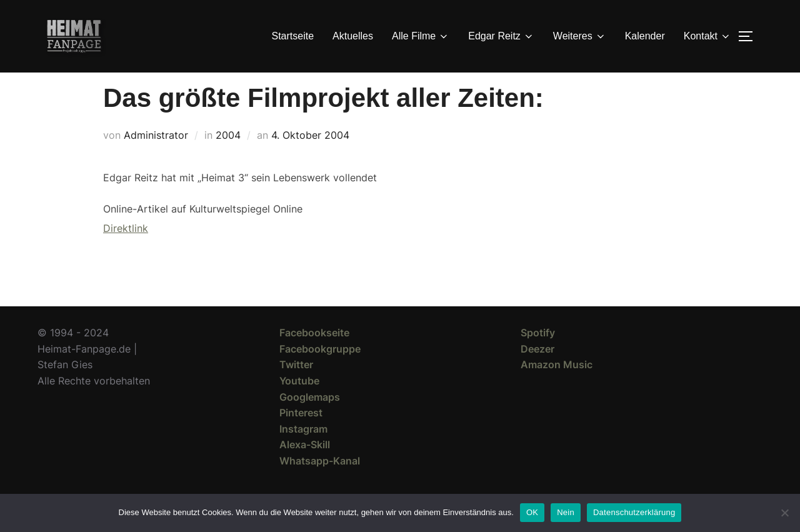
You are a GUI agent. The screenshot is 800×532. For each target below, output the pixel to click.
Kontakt (707, 36)
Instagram (303, 451)
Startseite (293, 36)
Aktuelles (353, 36)
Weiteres (580, 36)
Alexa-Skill (305, 467)
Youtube (299, 403)
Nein (566, 512)
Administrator (156, 158)
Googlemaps (310, 419)
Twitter (296, 387)
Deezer (537, 371)
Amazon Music (557, 387)
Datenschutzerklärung (634, 512)
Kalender (645, 36)
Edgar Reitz (501, 36)
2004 (228, 158)
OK (532, 512)
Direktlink (126, 251)
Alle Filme (421, 36)
